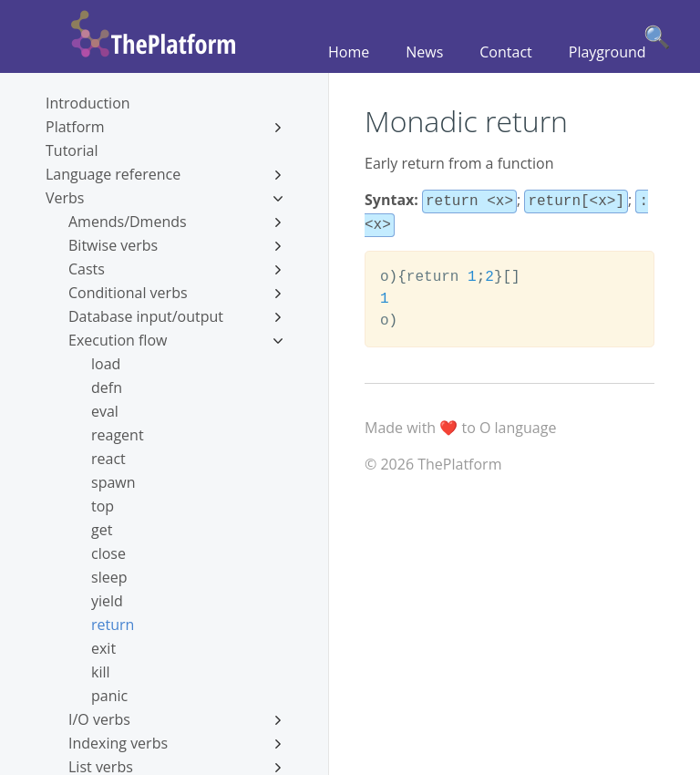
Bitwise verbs (175, 245)
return (113, 625)
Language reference (164, 174)
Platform (164, 127)
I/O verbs (175, 719)
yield (107, 601)
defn (107, 387)
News (424, 52)
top (103, 506)
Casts (175, 269)
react (108, 459)
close (108, 553)
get (102, 530)
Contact (505, 52)
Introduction (88, 103)
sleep (109, 577)
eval (105, 411)
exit (103, 648)
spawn (113, 482)
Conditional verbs (175, 293)
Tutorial (72, 150)
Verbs (164, 198)
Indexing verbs (175, 743)
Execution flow (175, 340)
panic (109, 696)
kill (101, 672)
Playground (607, 52)
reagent (118, 435)
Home (349, 52)
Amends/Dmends (175, 222)
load (106, 364)
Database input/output (175, 316)
